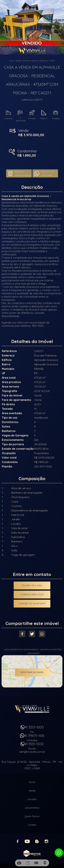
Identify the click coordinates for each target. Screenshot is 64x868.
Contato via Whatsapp (48, 174)
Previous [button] (4, 27)
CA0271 (52, 61)
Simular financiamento (23, 174)
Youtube (27, 841)
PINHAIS (26, 61)
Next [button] (60, 27)
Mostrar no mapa (32, 672)
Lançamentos (32, 808)
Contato (32, 825)
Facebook (22, 634)
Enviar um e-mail (32, 585)
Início (11, 61)
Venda (32, 791)
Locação (32, 799)
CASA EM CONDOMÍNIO (40, 61)
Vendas (18, 61)
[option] (32, 27)
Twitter (32, 634)
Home (32, 782)
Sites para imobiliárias (32, 860)
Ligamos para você (32, 595)
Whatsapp (42, 634)
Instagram (46, 841)
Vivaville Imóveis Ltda (32, 709)
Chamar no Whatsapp (32, 604)
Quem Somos (32, 816)
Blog (37, 841)
